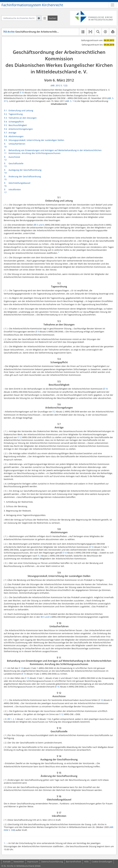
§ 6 (6, 129)
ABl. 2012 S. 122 (59, 85)
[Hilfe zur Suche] (39, 18)
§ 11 (5, 152)
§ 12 (5, 158)
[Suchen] (53, 18)
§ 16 (5, 184)
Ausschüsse (14, 157)
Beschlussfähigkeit (18, 125)
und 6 (41, 225)
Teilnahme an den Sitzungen (23, 118)
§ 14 (5, 171)
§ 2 (6, 114)
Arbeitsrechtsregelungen (21, 129)
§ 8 (6, 136)
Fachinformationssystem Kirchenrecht (32, 5)
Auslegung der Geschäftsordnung (25, 170)
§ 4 (6, 122)
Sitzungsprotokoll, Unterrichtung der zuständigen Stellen (36, 140)
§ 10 (22, 93)
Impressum (33, 862)
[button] (90, 32)
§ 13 (5, 165)
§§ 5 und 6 (46, 617)
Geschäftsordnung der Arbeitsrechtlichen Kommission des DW (44, 32)
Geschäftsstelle (16, 163)
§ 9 (6, 140)
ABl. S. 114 (71, 101)
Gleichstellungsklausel (19, 183)
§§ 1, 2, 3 (12, 719)
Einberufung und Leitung (21, 110)
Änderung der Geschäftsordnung (25, 176)
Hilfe (86, 862)
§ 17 (5, 191)
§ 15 (5, 178)
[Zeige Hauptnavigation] (112, 5)
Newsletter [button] (19, 862)
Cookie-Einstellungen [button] (102, 862)
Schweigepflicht (16, 122)
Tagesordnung (16, 114)
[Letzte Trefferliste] (44, 18)
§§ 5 (36, 225)
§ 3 (6, 118)
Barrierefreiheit (74, 862)
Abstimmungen (16, 136)
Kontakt (7, 862)
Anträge (12, 133)
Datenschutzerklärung (52, 862)
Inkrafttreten (15, 189)
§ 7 (6, 133)
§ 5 (6, 125)
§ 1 (6, 110)
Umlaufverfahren (17, 144)
